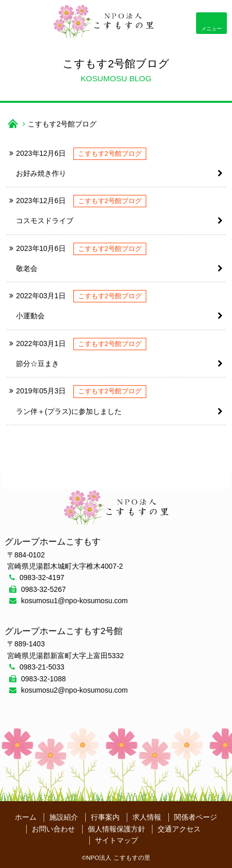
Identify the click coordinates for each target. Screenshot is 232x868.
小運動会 (30, 316)
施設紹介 (64, 817)
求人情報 (147, 817)
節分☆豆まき (37, 364)
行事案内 (105, 817)
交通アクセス (179, 829)
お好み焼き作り (41, 173)
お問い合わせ (53, 829)
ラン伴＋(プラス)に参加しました (69, 411)
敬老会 (27, 268)
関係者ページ (196, 817)
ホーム (26, 817)
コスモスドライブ (45, 221)
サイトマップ (117, 840)
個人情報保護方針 (117, 829)
